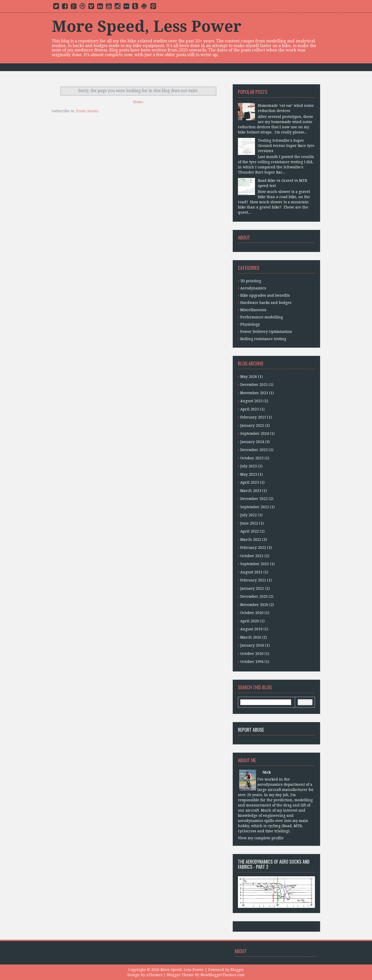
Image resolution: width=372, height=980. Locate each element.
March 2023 (251, 491)
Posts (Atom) (87, 111)
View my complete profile (261, 838)
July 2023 (249, 466)
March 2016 (251, 637)
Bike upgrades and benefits (265, 295)
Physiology (250, 324)
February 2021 (253, 580)
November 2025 (254, 393)
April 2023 (250, 482)
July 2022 (249, 515)
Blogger (237, 970)
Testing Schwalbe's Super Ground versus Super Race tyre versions (286, 146)
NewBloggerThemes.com (223, 975)
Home (138, 102)
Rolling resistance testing (263, 339)
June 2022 (249, 523)
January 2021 (252, 588)
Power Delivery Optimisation (266, 332)
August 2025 (251, 401)
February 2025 (253, 417)
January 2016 (252, 645)
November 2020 (254, 605)
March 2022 (251, 540)
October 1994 (252, 662)
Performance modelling (262, 317)
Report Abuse (251, 730)
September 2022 (255, 507)
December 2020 (254, 596)
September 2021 (255, 564)
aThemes (154, 975)
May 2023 (249, 474)
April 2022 (250, 531)
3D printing (251, 281)
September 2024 (255, 433)
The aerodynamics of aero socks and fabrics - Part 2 (274, 864)
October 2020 (252, 613)
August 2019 (251, 629)
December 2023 (254, 450)
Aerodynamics (253, 288)
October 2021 (252, 556)
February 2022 (253, 548)
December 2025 (254, 385)
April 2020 (250, 621)
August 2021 (251, 572)
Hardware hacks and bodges (266, 303)
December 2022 (254, 499)
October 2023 (252, 458)
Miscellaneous (253, 310)
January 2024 (252, 442)
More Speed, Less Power (146, 26)
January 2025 (252, 425)
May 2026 (249, 377)
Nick (267, 772)
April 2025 (250, 409)
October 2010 (252, 654)
